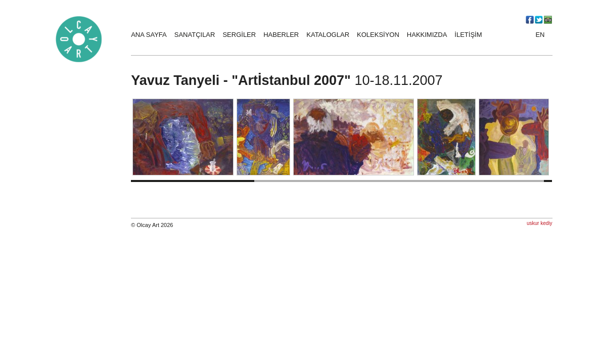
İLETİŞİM (468, 35)
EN (540, 35)
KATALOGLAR (328, 35)
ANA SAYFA (149, 35)
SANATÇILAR (195, 35)
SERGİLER (239, 35)
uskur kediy (540, 223)
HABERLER (281, 35)
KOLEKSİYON (378, 35)
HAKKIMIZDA (427, 35)
